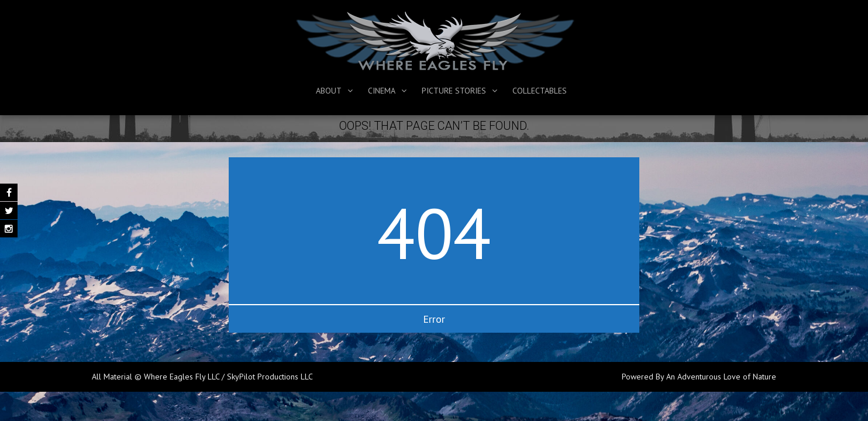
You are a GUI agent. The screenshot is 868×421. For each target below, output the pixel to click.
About (329, 91)
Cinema (382, 91)
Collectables (540, 91)
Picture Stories (454, 91)
